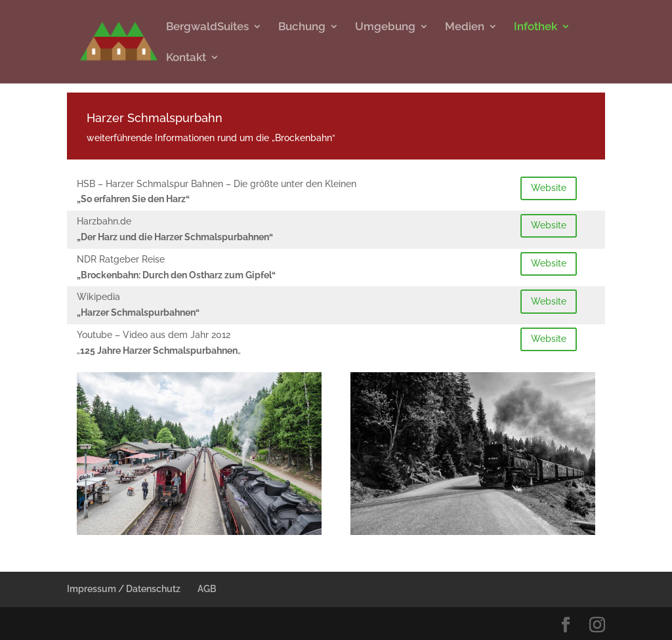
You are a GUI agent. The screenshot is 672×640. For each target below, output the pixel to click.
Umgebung (385, 27)
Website (549, 188)
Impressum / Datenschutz (124, 589)
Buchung (302, 27)
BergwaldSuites (207, 27)
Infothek (535, 27)
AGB (207, 589)
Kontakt (186, 58)
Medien (465, 27)
